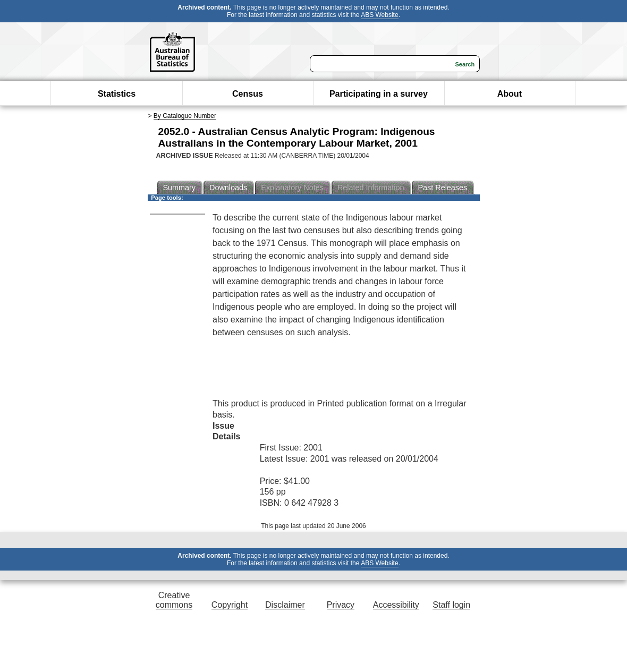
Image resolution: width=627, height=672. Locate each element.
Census (248, 94)
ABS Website (379, 15)
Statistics (117, 94)
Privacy (341, 605)
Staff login (451, 605)
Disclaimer (285, 605)
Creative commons (174, 600)
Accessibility (396, 605)
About (510, 94)
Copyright (230, 605)
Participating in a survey (379, 94)
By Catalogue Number (185, 116)
